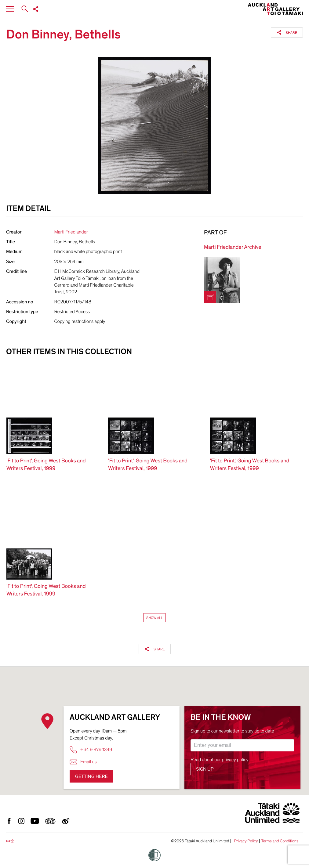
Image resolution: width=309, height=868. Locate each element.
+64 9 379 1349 (91, 750)
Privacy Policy (246, 841)
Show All (154, 618)
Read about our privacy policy (220, 760)
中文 (10, 841)
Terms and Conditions (280, 841)
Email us (83, 762)
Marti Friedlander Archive (233, 247)
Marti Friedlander (71, 232)
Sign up (205, 769)
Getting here (91, 776)
